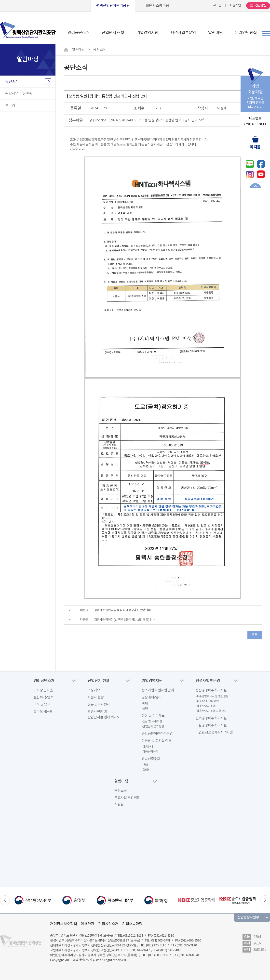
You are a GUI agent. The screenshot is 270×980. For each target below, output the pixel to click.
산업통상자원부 (248, 917)
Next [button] (265, 900)
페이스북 (261, 164)
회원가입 (235, 6)
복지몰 (255, 147)
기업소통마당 (132, 924)
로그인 (217, 6)
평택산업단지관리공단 (113, 6)
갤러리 (10, 106)
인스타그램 (250, 174)
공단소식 (100, 50)
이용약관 (88, 924)
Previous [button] (5, 900)
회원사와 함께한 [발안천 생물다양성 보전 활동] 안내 (125, 620)
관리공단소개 (108, 924)
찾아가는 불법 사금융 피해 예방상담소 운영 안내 (122, 610)
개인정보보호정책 (63, 924)
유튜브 (261, 174)
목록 (255, 635)
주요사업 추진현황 (19, 94)
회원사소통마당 (157, 6)
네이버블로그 (250, 164)
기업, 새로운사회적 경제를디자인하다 (255, 92)
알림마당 (78, 50)
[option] (33, 900)
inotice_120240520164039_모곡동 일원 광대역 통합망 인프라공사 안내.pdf (149, 120)
